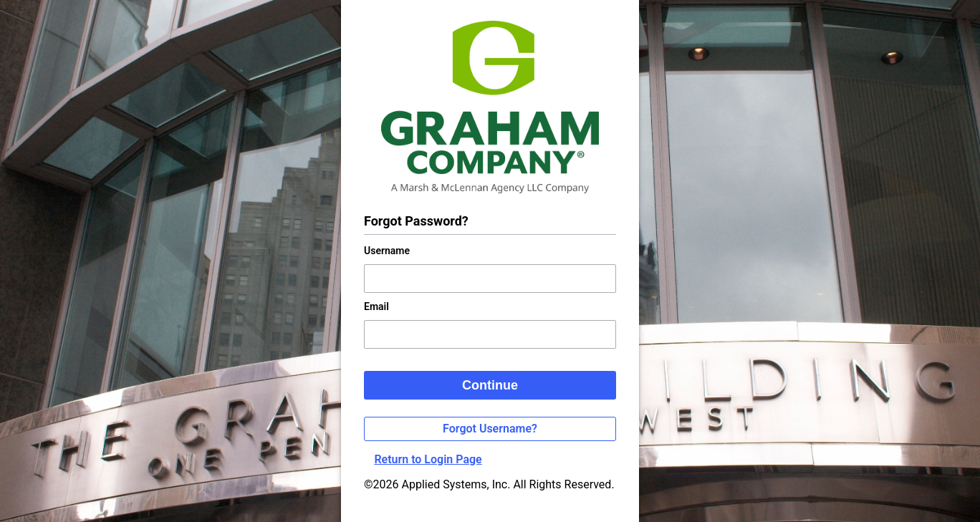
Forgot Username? (490, 429)
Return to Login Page (428, 459)
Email (376, 306)
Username (387, 251)
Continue (490, 385)
